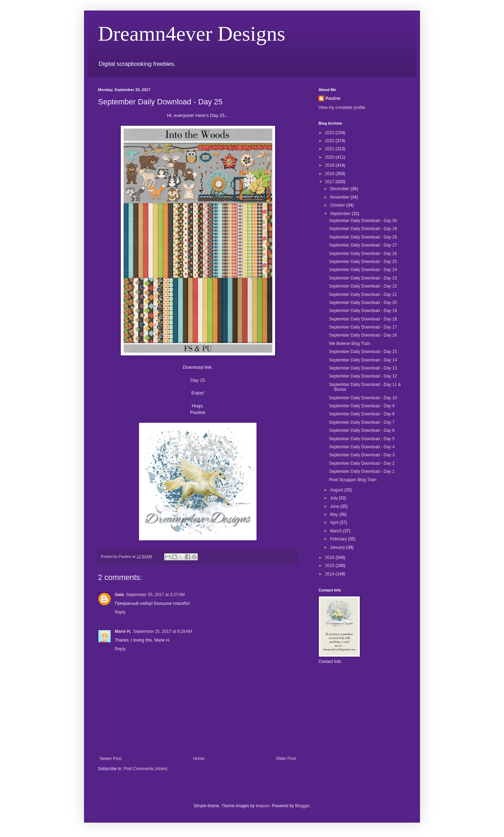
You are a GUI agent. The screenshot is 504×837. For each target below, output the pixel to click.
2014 (330, 574)
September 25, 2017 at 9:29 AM (163, 631)
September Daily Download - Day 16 (363, 335)
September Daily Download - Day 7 (362, 422)
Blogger (302, 806)
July (334, 498)
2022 (330, 141)
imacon (263, 806)
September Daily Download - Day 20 (363, 303)
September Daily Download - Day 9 (362, 406)
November (340, 197)
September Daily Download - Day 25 (363, 262)
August (337, 490)
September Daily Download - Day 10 (363, 398)
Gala (119, 595)
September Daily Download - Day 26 (363, 254)
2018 (330, 174)
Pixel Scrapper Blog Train (353, 480)
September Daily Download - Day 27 (363, 245)
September (341, 214)
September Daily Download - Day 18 (363, 319)
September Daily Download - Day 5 (362, 439)
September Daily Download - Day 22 (363, 286)
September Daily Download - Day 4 (362, 447)
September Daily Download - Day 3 (362, 455)
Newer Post (111, 759)
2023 (330, 133)
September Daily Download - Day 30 (363, 221)
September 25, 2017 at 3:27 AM (155, 595)
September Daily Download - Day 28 (363, 237)
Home (199, 759)
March (337, 531)
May (335, 514)
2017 (330, 182)
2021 (330, 149)
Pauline (333, 98)
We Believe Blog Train (350, 344)
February (339, 539)
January (338, 547)
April (335, 523)
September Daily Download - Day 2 (362, 463)
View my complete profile (342, 108)
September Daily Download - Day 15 (363, 352)
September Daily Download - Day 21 (363, 295)
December (340, 189)
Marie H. (123, 631)
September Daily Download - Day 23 (363, 278)
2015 (330, 566)
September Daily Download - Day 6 (362, 430)
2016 (330, 558)
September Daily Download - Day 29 (363, 229)
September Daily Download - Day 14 (363, 360)
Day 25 (198, 380)
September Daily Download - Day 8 (362, 414)
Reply (120, 612)
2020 (330, 157)
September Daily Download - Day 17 (363, 327)
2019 (330, 165)
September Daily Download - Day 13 (363, 368)
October (338, 205)
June (335, 506)
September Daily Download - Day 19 (363, 311)
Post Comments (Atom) (145, 769)
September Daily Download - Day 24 (363, 270)
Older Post (286, 759)
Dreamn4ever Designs (192, 34)
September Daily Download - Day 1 (362, 471)
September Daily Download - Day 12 (363, 376)
